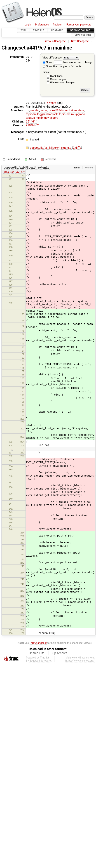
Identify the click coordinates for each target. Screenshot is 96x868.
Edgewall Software (40, 661)
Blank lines (56, 76)
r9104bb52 (8, 172)
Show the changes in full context (63, 66)
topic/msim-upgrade (72, 114)
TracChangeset (38, 643)
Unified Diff (37, 653)
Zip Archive (59, 653)
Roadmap (57, 30)
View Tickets (83, 35)
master (35, 110)
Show (48, 62)
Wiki (23, 30)
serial (44, 110)
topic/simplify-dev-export (42, 118)
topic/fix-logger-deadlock (42, 114)
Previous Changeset (55, 41)
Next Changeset (80, 41)
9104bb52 (32, 125)
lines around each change (73, 62)
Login (28, 25)
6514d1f (31, 122)
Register (58, 25)
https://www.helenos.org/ (80, 661)
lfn (27, 110)
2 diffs (77, 148)
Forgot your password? (79, 25)
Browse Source (80, 30)
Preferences (42, 25)
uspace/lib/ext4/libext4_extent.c (51, 148)
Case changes (58, 79)
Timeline (38, 30)
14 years (51, 103)
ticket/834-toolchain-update (66, 110)
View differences (52, 58)
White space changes (62, 83)
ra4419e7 (20, 172)
